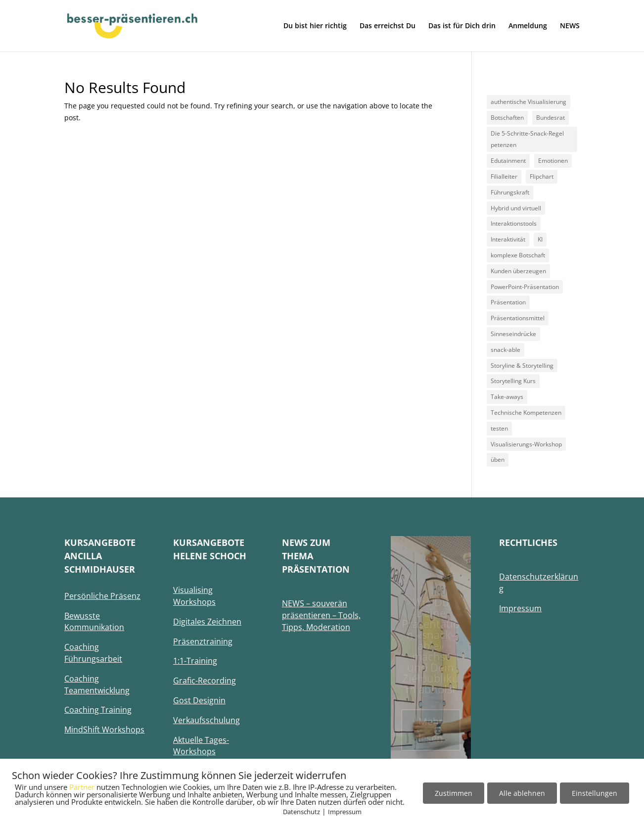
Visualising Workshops (194, 596)
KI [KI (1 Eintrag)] (540, 239)
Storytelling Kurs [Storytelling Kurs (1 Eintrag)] (513, 381)
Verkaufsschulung (207, 720)
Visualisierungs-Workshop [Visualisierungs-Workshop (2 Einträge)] (526, 444)
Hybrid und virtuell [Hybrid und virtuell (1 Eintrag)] (516, 208)
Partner (82, 787)
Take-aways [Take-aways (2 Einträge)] (507, 397)
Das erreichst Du (388, 26)
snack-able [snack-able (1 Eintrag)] (506, 350)
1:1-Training (195, 661)
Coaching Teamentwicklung (97, 684)
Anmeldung (528, 26)
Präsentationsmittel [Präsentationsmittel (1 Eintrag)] (518, 318)
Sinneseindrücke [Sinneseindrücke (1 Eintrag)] (513, 334)
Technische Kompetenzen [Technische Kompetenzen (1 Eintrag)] (526, 413)
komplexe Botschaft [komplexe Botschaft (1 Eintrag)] (518, 255)
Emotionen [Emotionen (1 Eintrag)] (553, 161)
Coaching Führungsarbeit (93, 653)
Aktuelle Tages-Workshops (201, 746)
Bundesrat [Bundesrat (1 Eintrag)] (551, 118)
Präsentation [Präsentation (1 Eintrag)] (508, 302)
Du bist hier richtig (315, 26)
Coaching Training (98, 710)
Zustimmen (454, 793)
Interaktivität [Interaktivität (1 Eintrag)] (508, 239)
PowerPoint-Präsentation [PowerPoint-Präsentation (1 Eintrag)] (525, 287)
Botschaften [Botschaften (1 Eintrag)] (507, 118)
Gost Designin (199, 700)
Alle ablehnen (522, 793)
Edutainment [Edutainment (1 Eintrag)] (508, 161)
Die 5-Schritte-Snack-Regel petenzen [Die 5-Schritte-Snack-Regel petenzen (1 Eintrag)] (527, 139)
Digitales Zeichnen (207, 622)
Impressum (345, 812)
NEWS (570, 26)
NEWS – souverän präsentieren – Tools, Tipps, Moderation (321, 615)
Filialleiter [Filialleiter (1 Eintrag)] (504, 176)
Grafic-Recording (205, 681)
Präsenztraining (203, 641)
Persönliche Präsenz (102, 596)
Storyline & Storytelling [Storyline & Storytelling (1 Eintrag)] (522, 366)
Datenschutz (301, 812)
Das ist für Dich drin (462, 26)
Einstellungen (595, 793)
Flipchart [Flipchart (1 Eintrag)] (542, 176)
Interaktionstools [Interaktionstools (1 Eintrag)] (514, 223)
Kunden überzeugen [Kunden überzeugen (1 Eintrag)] (518, 271)
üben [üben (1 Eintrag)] (498, 460)
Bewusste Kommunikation (94, 622)
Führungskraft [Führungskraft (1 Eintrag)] (510, 192)
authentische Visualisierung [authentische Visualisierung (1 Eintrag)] (529, 102)
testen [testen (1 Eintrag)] (499, 428)
